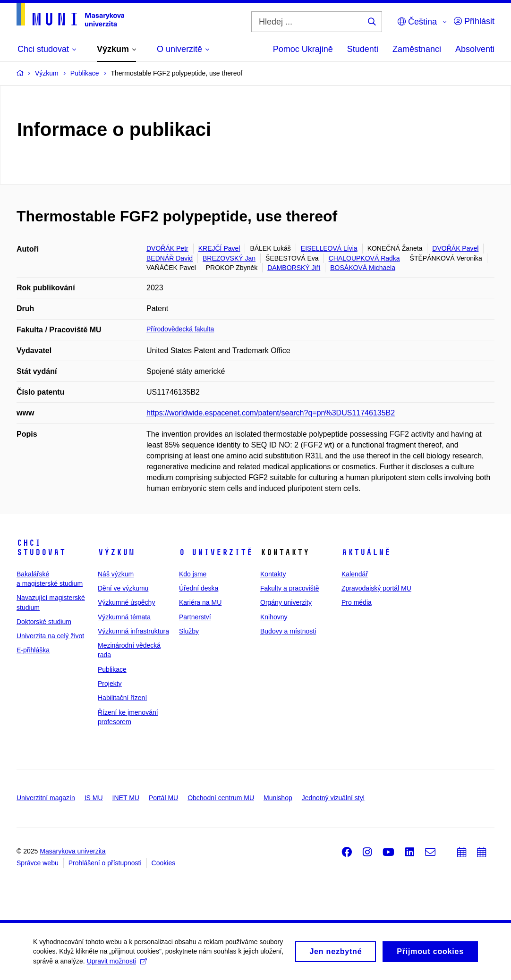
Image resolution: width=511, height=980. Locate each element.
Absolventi (475, 49)
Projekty (110, 684)
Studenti (363, 49)
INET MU (126, 798)
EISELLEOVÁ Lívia (329, 248)
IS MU (94, 798)
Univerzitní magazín (46, 798)
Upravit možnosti (117, 964)
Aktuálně (366, 552)
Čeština (417, 22)
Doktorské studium (44, 622)
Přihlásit (474, 21)
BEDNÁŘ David (170, 258)
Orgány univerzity (286, 602)
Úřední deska (199, 588)
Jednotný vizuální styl (333, 798)
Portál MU (163, 798)
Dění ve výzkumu (123, 588)
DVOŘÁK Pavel (455, 248)
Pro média (357, 602)
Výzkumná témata (124, 617)
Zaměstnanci (417, 49)
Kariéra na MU (200, 602)
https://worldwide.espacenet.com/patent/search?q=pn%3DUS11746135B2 (271, 413)
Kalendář (355, 574)
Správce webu (38, 863)
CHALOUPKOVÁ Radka (364, 258)
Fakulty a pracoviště (290, 588)
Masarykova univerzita (72, 851)
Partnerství (195, 617)
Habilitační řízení (122, 698)
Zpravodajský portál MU (376, 588)
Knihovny (274, 617)
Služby (189, 631)
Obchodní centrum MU (221, 798)
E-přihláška (33, 650)
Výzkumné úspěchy (126, 602)
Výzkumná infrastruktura (133, 631)
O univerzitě (216, 552)
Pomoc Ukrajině (303, 49)
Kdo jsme (193, 574)
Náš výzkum (116, 574)
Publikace (112, 669)
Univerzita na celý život (50, 636)
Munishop (278, 798)
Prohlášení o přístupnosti (105, 863)
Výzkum (116, 552)
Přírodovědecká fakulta (180, 329)
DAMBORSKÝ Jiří (294, 268)
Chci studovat (41, 548)
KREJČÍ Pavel (219, 248)
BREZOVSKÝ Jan (229, 258)
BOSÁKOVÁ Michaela (363, 268)
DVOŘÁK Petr (167, 248)
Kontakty (273, 574)
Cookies (164, 863)
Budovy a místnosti (288, 631)
